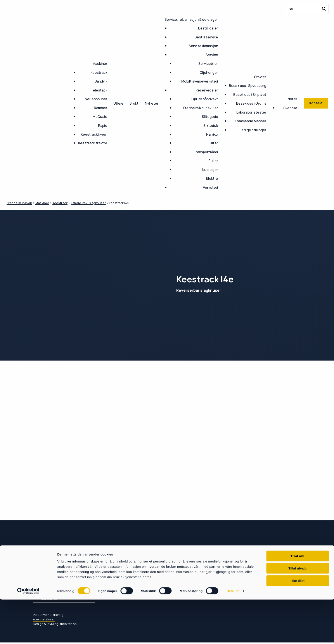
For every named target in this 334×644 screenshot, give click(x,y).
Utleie (118, 103)
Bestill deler (208, 28)
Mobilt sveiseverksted (200, 81)
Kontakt (121, 571)
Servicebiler (208, 64)
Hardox (212, 134)
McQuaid (100, 117)
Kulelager (210, 170)
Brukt (134, 103)
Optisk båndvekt (205, 99)
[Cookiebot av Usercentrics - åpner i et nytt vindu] (28, 635)
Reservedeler (207, 90)
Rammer (101, 108)
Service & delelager (133, 581)
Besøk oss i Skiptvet (250, 95)
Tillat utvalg (297, 613)
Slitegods (210, 117)
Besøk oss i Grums (251, 103)
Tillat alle (298, 600)
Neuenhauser (96, 99)
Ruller (213, 161)
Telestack (99, 90)
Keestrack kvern (94, 134)
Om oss (260, 77)
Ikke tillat (298, 625)
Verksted (210, 187)
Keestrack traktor (93, 143)
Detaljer (233, 635)
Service (212, 55)
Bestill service (206, 37)
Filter (214, 143)
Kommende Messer (251, 121)
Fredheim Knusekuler (201, 108)
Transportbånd (206, 152)
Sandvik (101, 81)
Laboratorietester (251, 112)
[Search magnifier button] (324, 9)
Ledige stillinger (253, 130)
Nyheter (152, 103)
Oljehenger (209, 73)
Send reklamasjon (203, 46)
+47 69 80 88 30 (50, 572)
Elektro (212, 178)
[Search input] (304, 9)
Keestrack (99, 73)
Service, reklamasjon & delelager (191, 19)
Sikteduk (211, 126)
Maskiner (100, 64)
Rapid (103, 126)
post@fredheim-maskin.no (64, 578)
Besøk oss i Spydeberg (248, 86)
